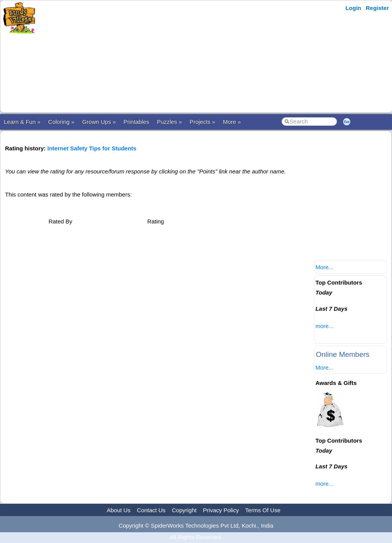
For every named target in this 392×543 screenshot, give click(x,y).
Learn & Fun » (22, 122)
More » (232, 122)
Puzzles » (169, 122)
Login (353, 8)
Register (377, 8)
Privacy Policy (221, 510)
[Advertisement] (190, 57)
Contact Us (151, 510)
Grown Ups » (99, 122)
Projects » (203, 122)
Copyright (184, 510)
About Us (118, 510)
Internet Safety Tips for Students (92, 148)
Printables (136, 122)
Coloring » (61, 122)
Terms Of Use (263, 510)
